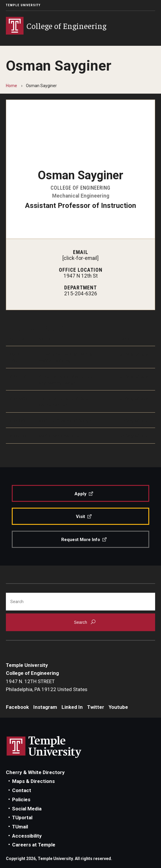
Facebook (17, 707)
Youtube (118, 707)
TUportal (22, 817)
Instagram (45, 707)
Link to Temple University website (44, 747)
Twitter (96, 707)
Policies (21, 799)
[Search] (80, 602)
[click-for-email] (80, 258)
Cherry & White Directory (35, 772)
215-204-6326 (81, 294)
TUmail (20, 827)
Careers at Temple (34, 845)
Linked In (72, 707)
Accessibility (27, 836)
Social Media (27, 809)
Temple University (23, 5)
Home (11, 86)
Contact (22, 790)
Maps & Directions (33, 781)
